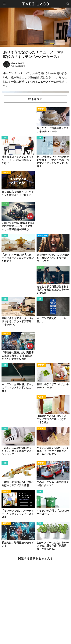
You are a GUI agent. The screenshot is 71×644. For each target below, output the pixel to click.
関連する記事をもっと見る (35, 559)
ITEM (5, 138)
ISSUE (5, 204)
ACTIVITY (41, 109)
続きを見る (35, 99)
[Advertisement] (35, 603)
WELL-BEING (43, 236)
